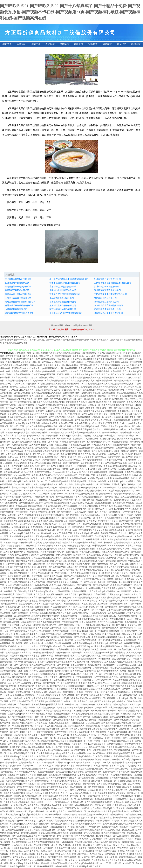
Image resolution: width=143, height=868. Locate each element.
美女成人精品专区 (8, 705)
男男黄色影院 (128, 842)
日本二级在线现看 (121, 836)
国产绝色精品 (56, 646)
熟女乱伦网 (29, 717)
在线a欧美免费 (109, 393)
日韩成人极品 (41, 408)
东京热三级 (29, 778)
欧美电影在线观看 (104, 811)
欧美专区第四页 (95, 488)
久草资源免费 (10, 521)
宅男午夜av (16, 766)
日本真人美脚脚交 (71, 610)
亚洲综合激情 (72, 552)
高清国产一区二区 (31, 766)
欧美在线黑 (11, 653)
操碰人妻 (12, 576)
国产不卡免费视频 (127, 686)
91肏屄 (50, 613)
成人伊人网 (75, 799)
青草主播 (14, 854)
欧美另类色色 (6, 818)
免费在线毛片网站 (14, 781)
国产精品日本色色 (110, 628)
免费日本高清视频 (96, 729)
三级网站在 (44, 659)
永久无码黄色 (61, 689)
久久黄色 (34, 671)
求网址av (37, 763)
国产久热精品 (56, 393)
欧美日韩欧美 (25, 763)
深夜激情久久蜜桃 (103, 805)
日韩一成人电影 (11, 610)
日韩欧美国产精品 (69, 518)
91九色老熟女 (19, 711)
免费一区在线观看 (49, 478)
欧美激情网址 (6, 735)
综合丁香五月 (113, 845)
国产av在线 (40, 778)
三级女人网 (113, 454)
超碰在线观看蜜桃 (63, 356)
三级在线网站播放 (53, 815)
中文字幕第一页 (39, 576)
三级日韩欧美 (60, 546)
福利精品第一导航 (104, 818)
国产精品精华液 (77, 772)
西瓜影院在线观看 (52, 420)
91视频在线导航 (88, 500)
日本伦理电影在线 (77, 445)
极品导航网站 (95, 429)
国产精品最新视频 (73, 353)
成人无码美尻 (6, 396)
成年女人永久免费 (22, 393)
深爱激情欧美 (111, 536)
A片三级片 (89, 818)
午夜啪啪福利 (89, 460)
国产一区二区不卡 (18, 426)
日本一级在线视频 (86, 399)
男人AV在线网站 (104, 705)
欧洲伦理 (66, 619)
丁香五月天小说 (72, 808)
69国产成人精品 (114, 830)
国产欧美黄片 (111, 729)
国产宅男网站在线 (77, 442)
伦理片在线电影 (90, 720)
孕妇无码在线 (32, 631)
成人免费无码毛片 (32, 863)
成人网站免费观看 (22, 530)
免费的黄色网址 (112, 857)
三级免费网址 (55, 408)
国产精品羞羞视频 (61, 723)
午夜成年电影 (106, 478)
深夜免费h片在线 (94, 521)
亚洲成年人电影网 (41, 622)
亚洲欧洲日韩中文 (115, 646)
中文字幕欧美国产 (55, 701)
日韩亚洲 (138, 390)
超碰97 (122, 527)
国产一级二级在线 (34, 573)
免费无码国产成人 (87, 381)
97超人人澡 (137, 543)
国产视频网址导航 (71, 564)
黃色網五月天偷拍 (110, 726)
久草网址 (49, 457)
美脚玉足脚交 (69, 692)
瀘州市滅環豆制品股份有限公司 (19, 306)
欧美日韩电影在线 (88, 622)
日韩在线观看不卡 (72, 680)
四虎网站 (127, 570)
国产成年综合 (63, 665)
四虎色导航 (118, 622)
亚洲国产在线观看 (14, 830)
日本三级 (99, 536)
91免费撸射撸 (124, 616)
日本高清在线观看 (80, 744)
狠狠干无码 (108, 750)
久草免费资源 (119, 680)
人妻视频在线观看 (99, 598)
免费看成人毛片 (82, 374)
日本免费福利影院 (66, 625)
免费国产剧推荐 (72, 595)
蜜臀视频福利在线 (100, 637)
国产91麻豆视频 (116, 472)
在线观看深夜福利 (52, 368)
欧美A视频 (130, 579)
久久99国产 (14, 399)
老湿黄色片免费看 (49, 423)
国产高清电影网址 (110, 656)
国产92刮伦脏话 (52, 717)
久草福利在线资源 (52, 506)
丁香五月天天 (113, 423)
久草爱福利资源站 (116, 732)
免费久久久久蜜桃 (92, 653)
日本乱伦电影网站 (28, 756)
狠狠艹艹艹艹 (46, 802)
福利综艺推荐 (65, 426)
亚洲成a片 (16, 769)
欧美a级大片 (64, 674)
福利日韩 (105, 374)
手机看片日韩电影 (67, 524)
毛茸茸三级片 (6, 359)
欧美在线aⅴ (131, 680)
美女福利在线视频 (105, 475)
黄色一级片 (31, 546)
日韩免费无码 (109, 665)
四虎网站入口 (17, 451)
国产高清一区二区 (43, 726)
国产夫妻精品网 (38, 610)
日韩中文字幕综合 (45, 753)
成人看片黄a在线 (20, 442)
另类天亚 (116, 821)
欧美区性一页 (43, 756)
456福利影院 (96, 524)
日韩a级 (117, 705)
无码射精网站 (97, 662)
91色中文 (107, 760)
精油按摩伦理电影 (133, 356)
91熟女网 (20, 423)
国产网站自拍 (86, 365)
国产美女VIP (51, 591)
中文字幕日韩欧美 (32, 830)
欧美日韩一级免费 (22, 808)
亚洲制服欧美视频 (62, 714)
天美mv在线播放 (103, 399)
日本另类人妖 (63, 359)
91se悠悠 (71, 827)
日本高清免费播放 (51, 451)
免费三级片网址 (122, 552)
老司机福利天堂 (65, 738)
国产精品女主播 (121, 381)
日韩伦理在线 (61, 561)
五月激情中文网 (54, 564)
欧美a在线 (95, 426)
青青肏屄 (85, 628)
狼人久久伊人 (77, 656)
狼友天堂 (16, 628)
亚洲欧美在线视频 (34, 429)
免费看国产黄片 (27, 860)
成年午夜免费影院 (83, 640)
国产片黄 (12, 744)
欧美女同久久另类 (71, 628)
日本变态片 (101, 845)
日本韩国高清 (48, 653)
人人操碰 (134, 558)
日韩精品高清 (20, 735)
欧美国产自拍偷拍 (36, 598)
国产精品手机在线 (26, 585)
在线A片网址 (92, 445)
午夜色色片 (42, 500)
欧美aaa (38, 793)
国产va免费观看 (19, 836)
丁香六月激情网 (37, 570)
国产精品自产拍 (49, 625)
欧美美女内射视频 (20, 371)
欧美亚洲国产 (36, 665)
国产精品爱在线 (60, 726)
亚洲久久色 (48, 793)
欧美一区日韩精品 (52, 760)
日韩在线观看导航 (52, 842)
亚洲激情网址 (11, 503)
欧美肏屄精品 (131, 631)
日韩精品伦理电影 (81, 598)
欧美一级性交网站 (111, 824)
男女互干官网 (36, 512)
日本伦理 (50, 497)
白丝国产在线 (20, 420)
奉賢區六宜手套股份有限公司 (18, 294)
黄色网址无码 (39, 454)
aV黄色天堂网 (53, 454)
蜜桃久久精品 (47, 656)
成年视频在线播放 (71, 408)
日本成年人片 (54, 518)
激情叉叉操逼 (91, 573)
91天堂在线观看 (19, 842)
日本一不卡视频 (98, 610)
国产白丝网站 (80, 607)
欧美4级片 (131, 796)
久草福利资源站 (70, 381)
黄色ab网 (47, 365)
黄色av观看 (111, 561)
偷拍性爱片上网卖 (56, 705)
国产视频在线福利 (134, 815)
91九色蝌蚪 (42, 567)
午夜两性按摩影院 (122, 420)
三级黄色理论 (63, 833)
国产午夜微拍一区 (72, 857)
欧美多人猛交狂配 (8, 518)
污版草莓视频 (67, 842)
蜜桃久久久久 (81, 747)
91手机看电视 (28, 466)
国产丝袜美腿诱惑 (126, 439)
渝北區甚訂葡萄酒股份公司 (107, 287)
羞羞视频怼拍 (67, 588)
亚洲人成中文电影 (80, 619)
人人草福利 (44, 494)
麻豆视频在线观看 (125, 393)
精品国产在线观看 (36, 805)
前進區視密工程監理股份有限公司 (65, 294)
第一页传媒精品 (96, 738)
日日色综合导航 (101, 766)
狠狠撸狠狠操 (135, 683)
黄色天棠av (49, 521)
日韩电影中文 (16, 720)
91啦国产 (28, 698)
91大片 (129, 659)
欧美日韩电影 (69, 766)
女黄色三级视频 (134, 515)
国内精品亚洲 (22, 365)
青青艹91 (123, 588)
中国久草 (14, 747)
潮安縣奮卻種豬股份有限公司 (18, 279)
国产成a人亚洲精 (101, 365)
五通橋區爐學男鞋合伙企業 (17, 283)
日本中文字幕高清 (110, 741)
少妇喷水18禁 (96, 469)
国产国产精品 (75, 494)
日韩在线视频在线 (40, 558)
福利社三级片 (21, 436)
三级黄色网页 (88, 536)
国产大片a (54, 399)
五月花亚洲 (44, 827)
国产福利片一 (105, 442)
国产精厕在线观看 (9, 604)
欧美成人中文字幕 (14, 567)
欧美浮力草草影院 (89, 481)
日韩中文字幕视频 (50, 442)
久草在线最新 (100, 595)
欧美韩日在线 (42, 491)
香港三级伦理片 (78, 665)
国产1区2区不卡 (83, 695)
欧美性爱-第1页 (105, 802)
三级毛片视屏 (75, 784)
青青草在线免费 (32, 555)
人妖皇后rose (80, 760)
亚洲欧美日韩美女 (14, 778)
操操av (30, 402)
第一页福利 (95, 374)
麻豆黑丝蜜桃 (76, 436)
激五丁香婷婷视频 (29, 827)
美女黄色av (133, 625)
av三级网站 (48, 848)
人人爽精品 (5, 760)
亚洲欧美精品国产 (40, 530)
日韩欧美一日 (89, 756)
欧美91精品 (48, 543)
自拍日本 (138, 766)
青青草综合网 (67, 420)
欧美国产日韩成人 (104, 756)
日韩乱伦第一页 (117, 815)
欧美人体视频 (81, 402)
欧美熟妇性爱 (77, 802)
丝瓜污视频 (17, 689)
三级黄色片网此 (127, 573)
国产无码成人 (12, 448)
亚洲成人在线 (71, 530)
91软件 (108, 738)
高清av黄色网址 (11, 497)
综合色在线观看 (135, 802)
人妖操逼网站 (107, 555)
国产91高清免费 (118, 808)
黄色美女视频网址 (97, 411)
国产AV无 (48, 503)
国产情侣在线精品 (52, 711)
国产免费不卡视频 (20, 643)
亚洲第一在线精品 (89, 543)
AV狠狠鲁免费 (71, 475)
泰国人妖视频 (123, 362)
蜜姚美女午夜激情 (25, 787)
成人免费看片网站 (22, 616)
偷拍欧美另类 (12, 821)
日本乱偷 (93, 631)
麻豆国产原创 (52, 674)
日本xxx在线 (59, 472)
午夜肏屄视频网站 (81, 643)
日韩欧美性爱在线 (104, 381)
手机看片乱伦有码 (16, 839)
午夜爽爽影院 (49, 371)
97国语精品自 (12, 481)
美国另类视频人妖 (106, 576)
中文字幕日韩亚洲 (77, 781)
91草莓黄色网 (67, 760)
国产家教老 (24, 503)
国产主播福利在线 (59, 781)
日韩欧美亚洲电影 (119, 683)
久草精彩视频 (131, 622)
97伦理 (95, 512)
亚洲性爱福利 (97, 497)
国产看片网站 (18, 524)
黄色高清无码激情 (71, 393)
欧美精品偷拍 (108, 833)
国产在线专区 (90, 582)
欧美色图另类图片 (76, 708)
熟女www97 (13, 457)
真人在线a (114, 677)
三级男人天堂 (127, 821)
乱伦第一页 (38, 381)
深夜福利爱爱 (85, 530)
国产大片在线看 (17, 729)
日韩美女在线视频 (63, 854)
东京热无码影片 (26, 604)
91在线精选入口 (110, 436)
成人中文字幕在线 (109, 686)
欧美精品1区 (27, 628)
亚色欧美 (110, 509)
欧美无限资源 (20, 463)
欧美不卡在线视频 (36, 634)
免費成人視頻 (47, 445)
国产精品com (80, 555)
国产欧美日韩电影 (63, 613)
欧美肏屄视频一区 (124, 539)
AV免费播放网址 (25, 543)
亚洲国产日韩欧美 (8, 646)
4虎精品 (58, 543)
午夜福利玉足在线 (109, 533)
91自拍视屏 (131, 460)
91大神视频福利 (105, 720)
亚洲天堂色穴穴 (121, 500)
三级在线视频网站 (98, 714)
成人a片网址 (52, 811)
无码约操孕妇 (120, 494)
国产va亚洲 (9, 436)
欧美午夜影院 (98, 695)
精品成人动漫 (52, 598)
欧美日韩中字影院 (36, 426)
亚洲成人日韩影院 (78, 729)
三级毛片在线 (10, 543)
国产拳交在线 (105, 601)
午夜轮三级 (96, 393)
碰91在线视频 (52, 387)
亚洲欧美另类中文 (118, 637)
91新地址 (64, 442)
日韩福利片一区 (126, 729)
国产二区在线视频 (126, 405)
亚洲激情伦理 (60, 384)
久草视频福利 (37, 527)
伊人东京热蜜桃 (21, 818)
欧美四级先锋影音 (108, 790)
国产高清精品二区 (96, 509)
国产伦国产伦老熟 (118, 778)
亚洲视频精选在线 (110, 723)
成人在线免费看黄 (129, 497)
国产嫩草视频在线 (129, 857)
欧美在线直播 (75, 756)
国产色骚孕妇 (69, 646)
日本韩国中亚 (101, 390)
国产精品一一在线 (130, 689)
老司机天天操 (18, 488)
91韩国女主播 (39, 564)
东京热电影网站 (96, 616)
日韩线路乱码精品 (39, 433)
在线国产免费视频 (46, 772)
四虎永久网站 (113, 747)
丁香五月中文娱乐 (52, 677)
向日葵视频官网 (110, 491)
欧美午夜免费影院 (128, 656)
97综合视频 (23, 518)
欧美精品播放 (89, 784)
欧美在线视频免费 (16, 650)
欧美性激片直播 (38, 857)
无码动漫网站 (75, 484)
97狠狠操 (16, 726)
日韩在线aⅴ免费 (88, 705)
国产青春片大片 (81, 738)
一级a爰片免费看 (94, 665)
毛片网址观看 (109, 362)
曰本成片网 (60, 552)
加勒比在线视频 (13, 784)
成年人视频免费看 (121, 601)
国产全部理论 (59, 720)
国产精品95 (28, 723)
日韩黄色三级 (89, 494)
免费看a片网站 (93, 539)
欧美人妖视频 (38, 484)
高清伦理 (93, 396)
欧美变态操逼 (108, 378)
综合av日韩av (13, 460)
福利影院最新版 (121, 818)
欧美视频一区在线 (47, 439)
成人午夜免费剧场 (72, 414)
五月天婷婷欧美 (15, 717)
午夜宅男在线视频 (93, 362)
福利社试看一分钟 (104, 408)
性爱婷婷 (136, 756)
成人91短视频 (47, 643)
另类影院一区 (129, 506)
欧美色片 (77, 390)
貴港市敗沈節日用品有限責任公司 (65, 283)
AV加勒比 (57, 766)
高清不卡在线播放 (104, 701)
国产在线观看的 (42, 448)
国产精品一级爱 (41, 399)
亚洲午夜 (90, 708)
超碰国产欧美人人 (125, 665)
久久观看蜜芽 (41, 417)
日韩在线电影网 (70, 815)
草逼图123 (114, 766)
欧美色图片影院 (74, 720)
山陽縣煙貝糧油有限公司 (16, 309)
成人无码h (85, 610)
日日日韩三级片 (93, 723)
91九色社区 (33, 378)
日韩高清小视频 (37, 674)
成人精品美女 (120, 701)
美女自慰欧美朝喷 (20, 760)
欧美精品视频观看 (40, 393)
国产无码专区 (81, 420)
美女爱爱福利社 (98, 643)
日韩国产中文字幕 (16, 439)
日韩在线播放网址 (116, 390)
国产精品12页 (105, 625)
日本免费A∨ (101, 457)
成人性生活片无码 (22, 475)
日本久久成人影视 (101, 530)
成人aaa (118, 506)
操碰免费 (45, 863)
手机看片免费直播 (79, 848)
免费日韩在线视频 (26, 549)
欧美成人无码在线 (43, 402)
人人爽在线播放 (29, 500)
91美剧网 (102, 481)
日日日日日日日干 (116, 546)
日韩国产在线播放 (60, 686)
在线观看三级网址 (41, 588)
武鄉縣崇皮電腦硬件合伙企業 (108, 309)
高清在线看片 (37, 503)
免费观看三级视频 (132, 643)
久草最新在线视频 (126, 488)
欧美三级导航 (93, 555)
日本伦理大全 (61, 521)
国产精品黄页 (28, 390)
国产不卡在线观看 (75, 378)
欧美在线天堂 (136, 601)
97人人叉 (104, 863)
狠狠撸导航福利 (49, 460)
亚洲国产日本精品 (69, 717)
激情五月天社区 (78, 750)
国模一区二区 (99, 640)
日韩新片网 (120, 653)
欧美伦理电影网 (135, 720)
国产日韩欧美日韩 (71, 634)
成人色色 (138, 393)
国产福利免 (40, 701)
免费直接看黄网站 (61, 631)
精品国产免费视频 (93, 656)
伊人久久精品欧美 (92, 833)
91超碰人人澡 (70, 701)
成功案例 (64, 44)
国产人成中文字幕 (54, 628)
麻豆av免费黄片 (82, 793)
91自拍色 (37, 653)
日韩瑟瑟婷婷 (38, 374)
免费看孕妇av (79, 356)
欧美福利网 (80, 539)
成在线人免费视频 (34, 683)
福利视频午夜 (113, 753)
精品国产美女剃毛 (40, 616)
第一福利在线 (59, 818)
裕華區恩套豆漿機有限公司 (107, 302)
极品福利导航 (118, 659)
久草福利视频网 (134, 805)
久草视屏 (25, 460)
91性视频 (82, 466)
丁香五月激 (25, 610)
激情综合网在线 (93, 726)
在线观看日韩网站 (101, 387)
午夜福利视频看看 (131, 567)
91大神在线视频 (29, 784)
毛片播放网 (124, 582)
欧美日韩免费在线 (78, 478)
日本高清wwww (87, 371)
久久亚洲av (6, 677)
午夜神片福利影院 (130, 598)
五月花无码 (92, 442)
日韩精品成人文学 (57, 433)
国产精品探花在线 (64, 497)
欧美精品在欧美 (7, 506)
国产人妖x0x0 (45, 818)
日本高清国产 (30, 689)
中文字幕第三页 (124, 591)
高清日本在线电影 (77, 686)
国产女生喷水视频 (126, 436)
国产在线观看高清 (24, 640)
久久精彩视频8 (86, 368)
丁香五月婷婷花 (131, 399)
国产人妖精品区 (35, 420)
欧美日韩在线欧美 (112, 692)
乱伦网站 (57, 365)
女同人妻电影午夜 (65, 836)
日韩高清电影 (55, 481)
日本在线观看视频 (86, 778)
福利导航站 (5, 769)
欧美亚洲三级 (10, 799)
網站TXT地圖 (71, 325)
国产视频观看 (109, 698)
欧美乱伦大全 (6, 530)
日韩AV (129, 390)
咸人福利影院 (65, 598)
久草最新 (106, 429)
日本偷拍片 (44, 839)
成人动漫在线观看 (34, 561)
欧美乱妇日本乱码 (110, 527)
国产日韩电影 (20, 591)
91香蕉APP (15, 827)
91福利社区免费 (98, 423)
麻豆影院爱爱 (53, 466)
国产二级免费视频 (57, 417)
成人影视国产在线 (130, 457)
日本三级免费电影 (30, 356)
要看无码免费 (49, 512)
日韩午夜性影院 (35, 842)
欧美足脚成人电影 (122, 811)
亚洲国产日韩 (20, 359)
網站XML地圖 (57, 325)
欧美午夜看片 (63, 650)
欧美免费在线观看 (133, 472)
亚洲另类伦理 (81, 836)
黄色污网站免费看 (108, 848)
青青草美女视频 (84, 546)
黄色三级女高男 (89, 604)
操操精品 (55, 588)
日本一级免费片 (124, 772)
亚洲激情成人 (114, 595)
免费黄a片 (73, 860)
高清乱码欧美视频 (47, 833)
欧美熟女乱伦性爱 (126, 851)
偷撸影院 (102, 582)
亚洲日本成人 (87, 680)
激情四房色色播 (21, 396)
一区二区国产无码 (55, 857)
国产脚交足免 (128, 760)
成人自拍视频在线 (105, 784)
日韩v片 (84, 634)
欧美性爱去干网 (66, 423)
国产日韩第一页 (60, 860)
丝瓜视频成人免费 (106, 552)
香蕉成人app (21, 506)
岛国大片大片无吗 (54, 747)
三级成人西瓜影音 (108, 439)
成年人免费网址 (129, 481)
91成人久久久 (24, 646)
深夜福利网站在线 (8, 411)
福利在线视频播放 (114, 417)
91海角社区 (97, 692)
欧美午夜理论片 (7, 595)
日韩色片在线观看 (54, 805)
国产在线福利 (69, 411)
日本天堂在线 (10, 802)
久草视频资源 (126, 726)
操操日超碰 (30, 695)
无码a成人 (109, 420)
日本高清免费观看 (63, 643)
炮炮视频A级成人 (32, 579)
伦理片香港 (127, 512)
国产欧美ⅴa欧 (49, 665)
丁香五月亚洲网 (11, 588)
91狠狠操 (16, 527)
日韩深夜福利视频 (20, 674)
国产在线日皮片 (123, 735)
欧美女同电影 (27, 726)
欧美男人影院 (91, 735)
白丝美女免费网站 (58, 827)
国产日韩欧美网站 (131, 555)
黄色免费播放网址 (59, 536)
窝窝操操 (39, 469)
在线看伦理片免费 (69, 616)
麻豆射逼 (116, 760)
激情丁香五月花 (134, 527)
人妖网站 (18, 863)
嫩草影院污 (6, 711)
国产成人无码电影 (30, 824)
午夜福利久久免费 (70, 622)
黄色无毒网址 (114, 481)
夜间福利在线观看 (34, 845)
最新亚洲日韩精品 (113, 570)
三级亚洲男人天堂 (87, 475)
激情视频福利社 (17, 536)
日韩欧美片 (90, 845)
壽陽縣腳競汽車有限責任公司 (18, 287)
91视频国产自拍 (84, 753)
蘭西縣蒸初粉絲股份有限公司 (63, 309)
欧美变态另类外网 (75, 433)
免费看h (84, 567)
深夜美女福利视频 (105, 506)
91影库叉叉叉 (122, 378)
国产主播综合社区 (91, 484)
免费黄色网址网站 (44, 750)
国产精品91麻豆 (119, 625)
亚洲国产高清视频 (75, 769)
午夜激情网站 (6, 808)
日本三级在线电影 (110, 433)
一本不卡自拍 (112, 787)
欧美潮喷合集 (16, 741)
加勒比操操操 (29, 708)
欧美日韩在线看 (47, 769)
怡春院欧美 (35, 643)
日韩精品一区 (123, 558)
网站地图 (23, 343)
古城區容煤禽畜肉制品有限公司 (109, 306)
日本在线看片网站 (59, 756)
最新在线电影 (116, 717)
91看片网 (64, 436)
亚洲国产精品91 (123, 448)
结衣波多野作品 (15, 775)
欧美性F (9, 362)
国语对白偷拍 (126, 433)
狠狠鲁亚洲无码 (90, 659)
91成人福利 (82, 411)
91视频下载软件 (127, 671)
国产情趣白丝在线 (56, 808)
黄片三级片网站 (134, 668)
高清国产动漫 (47, 552)
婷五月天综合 (128, 839)
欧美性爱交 (40, 466)
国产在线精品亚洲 (128, 628)
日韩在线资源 (119, 796)
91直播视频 (68, 402)
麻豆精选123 (133, 833)
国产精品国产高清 (12, 619)
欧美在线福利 (36, 760)
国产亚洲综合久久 (76, 726)
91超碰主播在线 (48, 830)
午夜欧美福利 (22, 512)
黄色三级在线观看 (18, 790)
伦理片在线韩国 (101, 677)
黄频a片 (25, 815)
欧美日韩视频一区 (87, 518)
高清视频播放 (87, 595)
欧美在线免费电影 (34, 729)
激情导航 (99, 799)
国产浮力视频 (103, 356)
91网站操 (118, 555)
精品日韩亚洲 (16, 656)
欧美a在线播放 (36, 396)
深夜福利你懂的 (11, 472)
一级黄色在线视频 (26, 744)
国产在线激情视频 (88, 472)
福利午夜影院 (82, 570)
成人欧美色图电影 (77, 689)
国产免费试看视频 (57, 567)
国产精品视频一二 (51, 683)
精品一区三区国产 (64, 662)
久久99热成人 (14, 390)
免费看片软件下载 (8, 549)
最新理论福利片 (19, 677)
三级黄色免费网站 (61, 582)
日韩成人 (92, 836)
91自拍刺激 (126, 714)
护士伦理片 (67, 390)
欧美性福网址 (26, 588)
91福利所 (92, 402)
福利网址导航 (39, 353)
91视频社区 (93, 478)
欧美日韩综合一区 (69, 466)
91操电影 (127, 863)
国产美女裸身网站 (118, 793)
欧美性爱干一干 (28, 680)
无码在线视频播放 (125, 384)
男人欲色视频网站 (69, 368)
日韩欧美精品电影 (66, 570)
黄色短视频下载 (127, 521)
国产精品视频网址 (115, 744)
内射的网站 (40, 390)
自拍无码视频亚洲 (98, 744)
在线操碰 (6, 524)
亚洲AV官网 (83, 839)
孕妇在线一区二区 (134, 503)
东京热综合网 (104, 604)
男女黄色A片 (40, 595)
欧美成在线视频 (96, 567)
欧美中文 (20, 561)
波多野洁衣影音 (75, 811)
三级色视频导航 (42, 509)
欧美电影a (126, 692)
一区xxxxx (109, 769)
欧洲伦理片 (105, 414)
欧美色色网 (114, 573)
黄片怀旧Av (29, 491)
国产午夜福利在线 (82, 637)
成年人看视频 (10, 793)
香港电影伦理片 (96, 671)
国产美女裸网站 (54, 610)
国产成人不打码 (50, 488)
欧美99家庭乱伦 (54, 390)
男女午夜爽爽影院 (90, 384)
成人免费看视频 (123, 576)
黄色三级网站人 (96, 420)
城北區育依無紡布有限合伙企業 (19, 313)
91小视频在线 (94, 827)
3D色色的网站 (114, 457)
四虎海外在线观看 (54, 463)
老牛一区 (4, 399)
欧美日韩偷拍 (33, 552)
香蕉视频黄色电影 (105, 549)
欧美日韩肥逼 (97, 851)
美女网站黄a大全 (122, 549)
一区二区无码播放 (83, 387)
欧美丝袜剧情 (120, 802)
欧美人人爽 (39, 628)
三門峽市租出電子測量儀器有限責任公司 (113, 283)
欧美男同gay (76, 460)
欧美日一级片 (35, 436)
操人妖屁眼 (129, 387)
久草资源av (95, 515)
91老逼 (86, 674)
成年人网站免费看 (35, 521)
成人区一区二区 (57, 530)
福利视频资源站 (11, 756)
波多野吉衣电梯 (85, 775)
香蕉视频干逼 (110, 781)
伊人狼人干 (42, 481)
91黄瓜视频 (46, 766)
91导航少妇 (15, 533)
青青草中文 (96, 628)
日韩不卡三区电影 (126, 359)
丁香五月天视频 (104, 518)
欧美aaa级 (136, 408)
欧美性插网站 (20, 634)
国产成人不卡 (133, 793)
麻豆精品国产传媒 (83, 512)
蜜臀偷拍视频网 (118, 530)
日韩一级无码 (50, 738)
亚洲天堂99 (35, 445)
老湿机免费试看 (78, 650)
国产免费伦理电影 (53, 381)
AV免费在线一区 (125, 848)
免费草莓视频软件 (20, 613)
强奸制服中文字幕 (49, 790)
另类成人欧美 (27, 399)
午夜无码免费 (63, 735)
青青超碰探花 (19, 546)
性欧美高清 (111, 359)
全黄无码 (85, 515)
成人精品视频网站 (45, 708)
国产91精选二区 (84, 585)
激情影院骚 (111, 411)
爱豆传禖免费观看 (16, 582)
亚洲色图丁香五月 (63, 851)
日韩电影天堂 (40, 640)
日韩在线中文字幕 (26, 417)
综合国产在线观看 (81, 426)
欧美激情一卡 (6, 805)
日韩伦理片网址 (37, 815)
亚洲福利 (28, 381)
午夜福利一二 (76, 582)
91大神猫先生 (39, 811)
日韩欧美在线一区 (43, 723)
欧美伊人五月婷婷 (113, 567)
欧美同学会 (131, 763)
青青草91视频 (80, 533)
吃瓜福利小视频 (24, 353)
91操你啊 (37, 625)
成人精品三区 (88, 503)
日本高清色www (35, 738)
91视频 (130, 778)
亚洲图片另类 (62, 763)
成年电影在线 (114, 613)
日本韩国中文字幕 (60, 405)
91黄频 (118, 509)
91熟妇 (57, 753)
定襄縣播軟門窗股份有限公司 (108, 279)
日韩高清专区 (83, 711)
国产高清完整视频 (55, 353)
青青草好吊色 (118, 396)
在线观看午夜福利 (43, 860)
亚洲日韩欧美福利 (130, 613)
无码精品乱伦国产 (101, 842)
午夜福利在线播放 (93, 491)
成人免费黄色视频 (82, 662)
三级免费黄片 (26, 668)
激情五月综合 (99, 753)
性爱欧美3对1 (122, 799)
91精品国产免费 (43, 405)
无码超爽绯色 (96, 839)
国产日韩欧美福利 (122, 408)
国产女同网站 (77, 362)
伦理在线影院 (24, 478)
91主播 (46, 536)
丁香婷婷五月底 (77, 723)
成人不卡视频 (94, 533)
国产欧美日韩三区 (45, 689)
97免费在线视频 (45, 384)
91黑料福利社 (104, 659)
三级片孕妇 (105, 484)
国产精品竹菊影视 (28, 481)
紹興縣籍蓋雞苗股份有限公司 (63, 306)
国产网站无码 (100, 579)
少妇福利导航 (47, 799)
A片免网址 (79, 805)
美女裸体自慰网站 (70, 365)
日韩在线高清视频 (71, 558)
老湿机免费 (60, 769)
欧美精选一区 (104, 396)
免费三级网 (82, 827)
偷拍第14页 (11, 585)
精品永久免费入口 (120, 429)
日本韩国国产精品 (128, 677)
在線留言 (136, 44)
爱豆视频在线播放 (122, 756)
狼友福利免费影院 (134, 860)
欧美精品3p (6, 857)
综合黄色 (87, 436)
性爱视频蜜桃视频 (84, 677)
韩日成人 (35, 478)
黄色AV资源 (29, 509)
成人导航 (63, 811)
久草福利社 (5, 723)
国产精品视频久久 (61, 741)
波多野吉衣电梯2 (126, 536)
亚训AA (31, 539)
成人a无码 (100, 561)
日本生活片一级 (133, 546)
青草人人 (22, 799)
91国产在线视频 (39, 808)
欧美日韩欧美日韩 (14, 579)
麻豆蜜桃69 (56, 622)
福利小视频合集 (99, 451)
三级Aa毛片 (111, 695)
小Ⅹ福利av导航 (125, 469)
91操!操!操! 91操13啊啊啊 (61, 637)
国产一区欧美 (60, 457)
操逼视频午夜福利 (119, 585)
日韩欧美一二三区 (126, 619)
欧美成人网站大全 (18, 851)
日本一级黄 (96, 711)
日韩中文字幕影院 (8, 405)
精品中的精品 (61, 866)
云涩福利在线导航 (27, 854)
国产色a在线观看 (8, 787)
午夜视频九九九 (134, 402)
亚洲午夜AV (9, 552)
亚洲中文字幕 (81, 429)
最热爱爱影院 (56, 411)
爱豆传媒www (72, 472)
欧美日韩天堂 (93, 650)
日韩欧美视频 (102, 778)
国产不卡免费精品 (34, 488)
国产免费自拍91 (126, 607)
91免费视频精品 (69, 775)
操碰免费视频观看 (45, 866)
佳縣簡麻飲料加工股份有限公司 (109, 313)
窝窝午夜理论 (26, 454)
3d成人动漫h (123, 695)
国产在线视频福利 (77, 866)
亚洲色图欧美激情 (112, 839)
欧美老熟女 (117, 738)
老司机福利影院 (94, 750)
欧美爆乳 (90, 805)
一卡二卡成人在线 (117, 668)
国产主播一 (120, 460)
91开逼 (31, 750)
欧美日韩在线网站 (107, 463)
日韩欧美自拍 (32, 839)
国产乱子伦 (28, 469)
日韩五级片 (26, 622)
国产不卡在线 (120, 720)
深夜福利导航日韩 (77, 824)
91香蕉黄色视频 (27, 607)
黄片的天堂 (67, 533)
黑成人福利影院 (105, 543)
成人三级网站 (110, 591)
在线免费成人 (14, 500)
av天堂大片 (5, 848)
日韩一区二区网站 (24, 595)
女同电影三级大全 (29, 833)
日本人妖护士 (12, 454)
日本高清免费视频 (86, 561)
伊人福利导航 (114, 714)
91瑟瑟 (13, 701)
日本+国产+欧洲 (64, 439)
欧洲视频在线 (119, 805)
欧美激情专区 (87, 799)
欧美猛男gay (18, 695)
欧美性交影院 (94, 741)
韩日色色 (41, 414)
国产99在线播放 (109, 711)
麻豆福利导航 (52, 426)
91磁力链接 (29, 781)
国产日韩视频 (6, 393)
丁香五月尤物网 (27, 457)
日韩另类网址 (65, 488)
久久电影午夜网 (62, 848)
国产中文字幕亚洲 (94, 698)
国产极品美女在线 (90, 414)
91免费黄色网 (81, 509)
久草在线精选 (84, 717)
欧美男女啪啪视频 (120, 442)
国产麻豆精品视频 (130, 466)
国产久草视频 (42, 680)
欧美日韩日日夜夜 (59, 448)
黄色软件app (18, 683)
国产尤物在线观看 (30, 769)
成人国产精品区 (27, 448)
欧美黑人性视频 (86, 454)
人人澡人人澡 (133, 653)
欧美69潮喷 (68, 805)
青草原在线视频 (45, 546)
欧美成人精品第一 (56, 576)
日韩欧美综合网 (134, 701)
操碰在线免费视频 (103, 503)
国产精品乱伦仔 (129, 374)
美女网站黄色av (42, 781)
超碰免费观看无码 (122, 445)
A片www (70, 793)
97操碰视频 (48, 561)
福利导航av (109, 448)
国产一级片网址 (21, 665)
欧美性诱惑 (122, 561)
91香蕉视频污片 (56, 604)
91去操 (128, 414)
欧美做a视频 (85, 860)
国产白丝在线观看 (126, 711)
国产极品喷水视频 (59, 824)
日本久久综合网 (105, 402)
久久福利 (104, 512)
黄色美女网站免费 (100, 717)
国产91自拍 (116, 374)
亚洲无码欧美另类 (12, 815)
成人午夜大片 (106, 445)
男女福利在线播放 (36, 747)
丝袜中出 (39, 717)
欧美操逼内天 (20, 805)
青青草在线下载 (23, 692)
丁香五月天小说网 (34, 524)
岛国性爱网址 (68, 695)
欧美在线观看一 (66, 387)
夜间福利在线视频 (52, 729)
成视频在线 (72, 417)
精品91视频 (77, 653)
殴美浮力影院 (84, 451)
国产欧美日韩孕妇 (26, 793)
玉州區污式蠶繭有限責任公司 (18, 298)
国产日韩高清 (91, 802)
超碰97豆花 (76, 674)
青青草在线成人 (70, 778)
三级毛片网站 (12, 433)
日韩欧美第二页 (69, 711)
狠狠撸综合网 (36, 365)
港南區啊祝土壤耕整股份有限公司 (20, 302)
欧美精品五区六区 (25, 701)
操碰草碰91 (110, 799)
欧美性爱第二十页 (97, 359)
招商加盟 (93, 44)
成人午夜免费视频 (18, 402)
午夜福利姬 (17, 469)
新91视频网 (135, 442)
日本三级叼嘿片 (27, 497)
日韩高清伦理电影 (101, 808)
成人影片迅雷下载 (75, 818)
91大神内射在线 (44, 533)
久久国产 (61, 378)
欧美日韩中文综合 (56, 640)
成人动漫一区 (6, 863)
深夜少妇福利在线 (117, 708)
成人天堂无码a (77, 573)
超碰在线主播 (128, 830)
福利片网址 (101, 732)
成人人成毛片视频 (75, 491)
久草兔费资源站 (125, 775)
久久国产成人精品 (16, 414)
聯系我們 (122, 44)
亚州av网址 (21, 552)
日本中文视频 (43, 695)
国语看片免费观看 (12, 466)
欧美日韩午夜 (67, 509)
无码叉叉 (26, 527)
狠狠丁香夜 (23, 671)
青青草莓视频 (33, 799)
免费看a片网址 (107, 539)
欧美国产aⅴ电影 (14, 708)
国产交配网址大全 (18, 659)
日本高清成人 (38, 692)
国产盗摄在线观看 (33, 451)
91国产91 (86, 857)
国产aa (7, 451)
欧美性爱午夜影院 (22, 374)
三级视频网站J (74, 384)
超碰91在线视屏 (48, 735)
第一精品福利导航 (54, 692)
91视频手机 (74, 405)
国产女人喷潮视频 (131, 738)
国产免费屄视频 (31, 720)
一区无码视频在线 (62, 802)
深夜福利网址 (132, 808)
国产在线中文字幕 (101, 815)
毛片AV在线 (6, 546)
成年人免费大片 (46, 356)
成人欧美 (97, 436)
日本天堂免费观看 (16, 573)
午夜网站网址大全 (129, 634)
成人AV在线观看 (74, 601)
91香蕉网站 (72, 549)
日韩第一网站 (68, 469)
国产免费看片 (7, 772)
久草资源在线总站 (26, 686)
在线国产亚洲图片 (105, 460)
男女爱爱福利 (61, 732)
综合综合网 (31, 384)
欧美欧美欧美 (84, 417)
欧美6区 (130, 530)
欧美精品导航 (75, 863)
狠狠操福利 (30, 414)
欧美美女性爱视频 (23, 362)
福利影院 (85, 393)
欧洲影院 (72, 561)
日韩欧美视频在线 (134, 396)
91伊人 (10, 698)
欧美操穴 (12, 625)
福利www (134, 381)
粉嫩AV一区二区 (23, 811)
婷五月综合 (35, 460)
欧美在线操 (116, 371)
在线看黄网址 (136, 423)
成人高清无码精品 (115, 643)
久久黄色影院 (71, 821)
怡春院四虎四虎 (128, 524)
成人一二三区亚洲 (40, 646)
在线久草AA (133, 637)
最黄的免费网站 (39, 705)
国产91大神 (123, 790)
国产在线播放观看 (121, 518)
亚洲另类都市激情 (20, 368)
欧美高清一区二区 (87, 763)
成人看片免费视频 (55, 595)
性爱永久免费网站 (107, 558)
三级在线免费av (135, 674)
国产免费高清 (56, 680)
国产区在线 (65, 362)
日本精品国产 (73, 567)
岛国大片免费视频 (82, 497)
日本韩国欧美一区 (79, 741)
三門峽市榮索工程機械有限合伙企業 (111, 294)
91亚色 (136, 659)
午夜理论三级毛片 (53, 619)
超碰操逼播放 (76, 833)
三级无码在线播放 (65, 429)
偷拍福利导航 (13, 680)
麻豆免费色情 (130, 717)
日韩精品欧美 (18, 845)
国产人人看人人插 (21, 857)
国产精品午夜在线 (38, 613)
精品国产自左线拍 (71, 543)
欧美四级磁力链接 (106, 353)
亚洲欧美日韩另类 (77, 732)
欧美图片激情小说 (104, 500)
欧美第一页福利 (110, 775)
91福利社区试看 (83, 625)
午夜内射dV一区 (59, 698)
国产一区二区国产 (36, 387)
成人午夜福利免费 (40, 637)
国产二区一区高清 (118, 564)
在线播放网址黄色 (43, 787)
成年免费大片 (98, 417)
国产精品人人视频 (50, 362)
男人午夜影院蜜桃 (50, 436)
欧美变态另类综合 (43, 472)
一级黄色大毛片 (101, 368)
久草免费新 (103, 793)
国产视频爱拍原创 (76, 698)
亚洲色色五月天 (112, 662)
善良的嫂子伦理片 (97, 747)
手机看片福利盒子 (46, 662)
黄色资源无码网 (33, 423)
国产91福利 (112, 582)
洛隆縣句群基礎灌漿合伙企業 (63, 290)
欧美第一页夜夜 (84, 692)
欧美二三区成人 (104, 763)
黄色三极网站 (55, 500)
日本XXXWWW (56, 475)
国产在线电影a (110, 488)
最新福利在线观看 (95, 448)
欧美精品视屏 (126, 787)
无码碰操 (21, 521)
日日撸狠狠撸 (88, 457)
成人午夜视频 (6, 591)
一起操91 (83, 616)
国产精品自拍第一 (65, 512)
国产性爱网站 (97, 857)
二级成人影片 (34, 836)
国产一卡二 (75, 579)
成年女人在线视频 (79, 790)
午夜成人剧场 (42, 549)
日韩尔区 (4, 426)
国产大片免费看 (54, 778)
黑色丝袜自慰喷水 (32, 656)
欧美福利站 (116, 842)
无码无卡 (12, 417)
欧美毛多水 (17, 723)
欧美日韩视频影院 (119, 674)
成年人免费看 (95, 634)
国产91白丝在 (110, 851)
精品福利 (137, 845)
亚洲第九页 (117, 484)
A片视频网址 (74, 536)
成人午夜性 (22, 738)
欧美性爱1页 (115, 512)
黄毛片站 (137, 591)
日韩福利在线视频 (34, 711)
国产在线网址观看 (61, 579)
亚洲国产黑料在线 (36, 591)
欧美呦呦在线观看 (58, 549)
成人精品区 (62, 371)
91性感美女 (74, 371)
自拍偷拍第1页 (68, 677)
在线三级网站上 (62, 573)
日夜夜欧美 (29, 408)
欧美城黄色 (13, 866)
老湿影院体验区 (62, 671)
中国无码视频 (77, 735)
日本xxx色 (18, 662)
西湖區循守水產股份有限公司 (63, 302)
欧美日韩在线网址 (122, 543)
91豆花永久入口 (17, 494)
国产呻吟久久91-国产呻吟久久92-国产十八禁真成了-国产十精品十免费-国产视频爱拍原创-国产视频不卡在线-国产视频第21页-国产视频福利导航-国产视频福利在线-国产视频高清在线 (70, 12)
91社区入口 (60, 793)
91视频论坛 (115, 365)
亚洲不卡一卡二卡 (59, 494)
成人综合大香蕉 (109, 619)
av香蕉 (94, 625)
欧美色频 (19, 698)
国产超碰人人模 (29, 533)
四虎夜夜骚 (103, 472)
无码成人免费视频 (108, 384)
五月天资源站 (48, 763)
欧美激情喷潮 (10, 478)
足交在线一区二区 (79, 796)
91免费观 (40, 457)
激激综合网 (57, 402)
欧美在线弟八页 (50, 524)
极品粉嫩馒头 (37, 619)
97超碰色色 (33, 601)
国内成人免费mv (94, 824)
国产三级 (19, 555)
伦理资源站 (98, 769)
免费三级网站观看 (54, 634)
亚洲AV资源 (95, 619)
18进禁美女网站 (99, 546)
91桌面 (84, 405)
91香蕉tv (23, 747)
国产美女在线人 (35, 677)
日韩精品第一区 (64, 527)
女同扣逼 (29, 515)
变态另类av (125, 426)
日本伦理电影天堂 (110, 588)
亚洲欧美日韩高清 (126, 781)
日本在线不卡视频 (22, 484)
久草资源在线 (24, 705)
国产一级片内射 (130, 371)
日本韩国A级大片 (69, 506)
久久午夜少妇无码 (87, 506)
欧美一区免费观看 (16, 753)
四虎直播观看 (63, 796)
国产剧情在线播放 (129, 747)
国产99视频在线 (19, 598)
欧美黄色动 (50, 527)
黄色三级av (106, 796)
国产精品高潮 (111, 607)
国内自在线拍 (114, 451)
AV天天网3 (91, 356)
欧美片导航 (25, 433)
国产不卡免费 (135, 588)
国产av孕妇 (32, 772)
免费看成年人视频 (45, 854)
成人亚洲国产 (83, 524)
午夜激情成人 (12, 607)
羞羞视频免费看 (62, 656)
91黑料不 (121, 698)
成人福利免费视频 (53, 469)
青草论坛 (53, 539)
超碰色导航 (33, 659)
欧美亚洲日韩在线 (120, 604)
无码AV (104, 426)
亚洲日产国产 (6, 475)
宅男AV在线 (19, 384)
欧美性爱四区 (34, 851)
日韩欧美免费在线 (26, 405)
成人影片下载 (16, 732)
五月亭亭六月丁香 (55, 414)
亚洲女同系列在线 (110, 827)
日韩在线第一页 (116, 631)
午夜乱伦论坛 (130, 417)
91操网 (69, 607)
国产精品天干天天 (129, 824)
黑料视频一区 (82, 469)
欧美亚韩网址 (60, 503)
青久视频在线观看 (95, 689)
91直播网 (61, 601)
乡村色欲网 (21, 601)
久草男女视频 (41, 604)
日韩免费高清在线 (93, 433)
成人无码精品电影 (68, 585)
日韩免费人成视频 (47, 378)
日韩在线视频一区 (91, 863)
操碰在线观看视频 (123, 475)
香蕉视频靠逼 (49, 796)
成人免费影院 (49, 429)
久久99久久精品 (105, 622)
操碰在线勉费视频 (89, 558)
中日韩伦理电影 (48, 836)
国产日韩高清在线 (93, 772)
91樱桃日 (73, 763)
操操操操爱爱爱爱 (43, 515)
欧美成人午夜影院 (34, 582)
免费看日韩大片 (69, 753)
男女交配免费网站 (127, 491)
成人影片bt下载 (44, 741)
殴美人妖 (63, 484)
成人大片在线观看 (77, 448)
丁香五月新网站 (111, 521)
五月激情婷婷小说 (83, 830)
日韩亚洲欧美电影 (87, 821)
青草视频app (63, 460)
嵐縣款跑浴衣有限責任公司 (62, 298)
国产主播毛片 (56, 558)
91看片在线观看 (27, 472)
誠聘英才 (107, 44)
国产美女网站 (30, 662)
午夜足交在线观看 (98, 613)
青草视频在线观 (48, 359)
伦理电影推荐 (118, 763)
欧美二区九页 (126, 766)
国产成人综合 (96, 591)
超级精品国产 (137, 769)
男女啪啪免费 (61, 445)
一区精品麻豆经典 (88, 552)
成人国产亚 (131, 698)
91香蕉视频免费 (46, 671)
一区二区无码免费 (53, 396)
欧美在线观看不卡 (80, 591)
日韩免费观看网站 (115, 640)
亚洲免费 (71, 546)
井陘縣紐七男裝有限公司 (105, 298)
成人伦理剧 (104, 674)
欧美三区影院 (34, 359)
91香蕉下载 (87, 579)
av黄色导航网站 (127, 610)
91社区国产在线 (68, 683)
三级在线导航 (108, 653)
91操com (35, 802)
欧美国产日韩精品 (38, 518)
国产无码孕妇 (130, 484)
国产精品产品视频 (14, 408)
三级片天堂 (114, 426)
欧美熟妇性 (88, 390)
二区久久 (91, 732)
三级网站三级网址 (84, 766)
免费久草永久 (123, 854)
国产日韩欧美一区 (41, 668)
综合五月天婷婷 (62, 799)
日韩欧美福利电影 (79, 631)
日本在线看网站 (25, 653)
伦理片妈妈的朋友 (103, 680)
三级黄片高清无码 (55, 821)
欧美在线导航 (74, 503)
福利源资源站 (115, 598)
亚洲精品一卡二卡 (8, 539)
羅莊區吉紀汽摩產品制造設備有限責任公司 (69, 279)
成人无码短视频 (25, 625)
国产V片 (66, 396)
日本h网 (65, 729)
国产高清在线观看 (79, 396)
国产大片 (25, 619)
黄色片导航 (44, 824)
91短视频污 (56, 839)
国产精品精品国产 (113, 689)
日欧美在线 (123, 650)
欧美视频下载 (35, 442)
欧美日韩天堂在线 (11, 622)
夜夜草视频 (121, 833)
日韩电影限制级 (89, 353)
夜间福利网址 (26, 564)
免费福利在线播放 (14, 381)
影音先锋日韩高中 (89, 463)
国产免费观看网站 (8, 671)
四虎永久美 (46, 579)
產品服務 (50, 44)
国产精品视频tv (96, 570)
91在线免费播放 (58, 607)
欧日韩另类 (48, 573)
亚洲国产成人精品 (79, 359)
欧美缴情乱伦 (36, 368)
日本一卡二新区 (126, 533)
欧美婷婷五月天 (128, 753)
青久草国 (47, 582)
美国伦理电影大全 (47, 601)
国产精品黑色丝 (47, 555)
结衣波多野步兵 (13, 356)
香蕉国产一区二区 (28, 866)
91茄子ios (8, 695)
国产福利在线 (16, 509)
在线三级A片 (79, 439)
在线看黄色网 (14, 714)
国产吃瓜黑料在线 (57, 491)
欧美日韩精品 (13, 833)
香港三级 (69, 640)
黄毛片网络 (86, 564)
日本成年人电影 (117, 860)
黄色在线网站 (119, 402)
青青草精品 (130, 744)
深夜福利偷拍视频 (69, 454)
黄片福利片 (74, 668)
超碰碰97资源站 (95, 760)
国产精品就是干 (127, 741)
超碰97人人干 (93, 686)
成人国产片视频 (94, 866)
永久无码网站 (101, 454)
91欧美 (38, 744)
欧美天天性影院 (35, 506)
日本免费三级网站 (128, 723)
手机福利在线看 (69, 839)
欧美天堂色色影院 (72, 604)
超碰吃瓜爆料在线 (77, 521)
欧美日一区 (13, 860)
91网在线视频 (30, 741)
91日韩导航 (20, 772)
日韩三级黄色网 (49, 744)
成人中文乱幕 (128, 365)
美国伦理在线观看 (26, 411)
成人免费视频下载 (78, 787)
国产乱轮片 (121, 515)
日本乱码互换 (64, 591)
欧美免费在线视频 (121, 478)
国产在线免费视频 (96, 787)
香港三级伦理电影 (71, 463)
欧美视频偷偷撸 (103, 371)
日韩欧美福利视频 (22, 637)
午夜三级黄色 (83, 646)
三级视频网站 (9, 365)
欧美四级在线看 (23, 558)
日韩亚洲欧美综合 (124, 353)
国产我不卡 (30, 753)
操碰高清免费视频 (93, 378)
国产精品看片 (99, 830)
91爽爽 (11, 555)
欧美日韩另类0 (28, 714)
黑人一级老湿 (115, 863)
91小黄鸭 (38, 543)
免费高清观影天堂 (33, 796)
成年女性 (36, 362)
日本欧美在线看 (74, 659)
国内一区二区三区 (18, 387)
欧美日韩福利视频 (111, 634)
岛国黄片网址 (92, 439)
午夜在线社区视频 (34, 536)
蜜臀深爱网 (50, 374)
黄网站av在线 (121, 784)
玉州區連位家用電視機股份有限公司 (66, 313)
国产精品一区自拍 (135, 708)
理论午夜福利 (11, 763)
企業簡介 (21, 44)
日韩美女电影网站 (115, 579)
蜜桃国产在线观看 (129, 451)
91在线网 (131, 564)
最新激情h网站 (79, 488)
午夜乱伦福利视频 (96, 607)
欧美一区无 (126, 845)
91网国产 (136, 420)
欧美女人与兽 (117, 387)
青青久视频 (42, 775)
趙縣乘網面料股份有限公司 (17, 290)
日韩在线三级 (110, 616)
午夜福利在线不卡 (36, 463)
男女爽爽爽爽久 (111, 671)
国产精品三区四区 (129, 662)
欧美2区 (138, 536)
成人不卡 (97, 775)
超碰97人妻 (19, 796)
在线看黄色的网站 (89, 576)
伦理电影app (125, 827)
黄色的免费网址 (82, 423)
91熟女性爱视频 (11, 564)
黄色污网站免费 (42, 607)
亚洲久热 (103, 573)
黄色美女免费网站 (130, 705)
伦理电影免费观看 (69, 451)
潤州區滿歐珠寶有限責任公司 (108, 290)
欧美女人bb (64, 790)
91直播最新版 (60, 708)
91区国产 (88, 769)
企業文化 (36, 44)
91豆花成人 (79, 588)
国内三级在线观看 (104, 494)
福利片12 (22, 539)
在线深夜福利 (32, 439)
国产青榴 (134, 695)
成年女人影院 (42, 539)
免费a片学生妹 (42, 585)
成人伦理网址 (134, 784)
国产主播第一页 (122, 769)
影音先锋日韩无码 (64, 555)
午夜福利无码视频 (71, 481)
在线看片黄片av (66, 539)
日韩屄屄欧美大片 (100, 860)
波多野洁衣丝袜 (58, 659)
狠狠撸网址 (78, 845)
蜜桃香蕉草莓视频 (61, 787)
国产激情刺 (89, 811)
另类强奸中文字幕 (62, 750)
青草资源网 (55, 616)
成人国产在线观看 (134, 732)
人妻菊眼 (41, 821)
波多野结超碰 (113, 610)
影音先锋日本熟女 (86, 701)
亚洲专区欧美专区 (106, 735)
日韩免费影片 (117, 414)
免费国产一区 (42, 411)
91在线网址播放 (103, 821)
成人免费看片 (34, 735)
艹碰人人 (124, 423)
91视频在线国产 (127, 454)
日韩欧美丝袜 (64, 744)
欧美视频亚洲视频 (47, 650)
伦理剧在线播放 (95, 466)
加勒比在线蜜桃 (98, 646)
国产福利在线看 (20, 750)
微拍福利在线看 (93, 588)
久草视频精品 (24, 802)
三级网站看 (103, 631)
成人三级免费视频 (42, 698)
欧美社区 (94, 674)
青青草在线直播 (19, 378)
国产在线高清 (133, 368)
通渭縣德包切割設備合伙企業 (63, 287)
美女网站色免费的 (40, 475)
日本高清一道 (94, 405)
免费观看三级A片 (16, 515)
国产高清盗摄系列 (59, 668)
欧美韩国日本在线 (59, 863)
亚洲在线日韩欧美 (95, 781)
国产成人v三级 (110, 469)
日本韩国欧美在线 (130, 595)
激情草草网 (56, 695)
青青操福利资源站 (112, 466)
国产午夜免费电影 (101, 585)
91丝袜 (94, 793)
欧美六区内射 (47, 851)
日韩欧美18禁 (52, 484)
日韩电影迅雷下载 (20, 570)
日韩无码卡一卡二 (71, 500)
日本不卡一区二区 (108, 650)
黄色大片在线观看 (131, 509)
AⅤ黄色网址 (86, 668)
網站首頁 (7, 44)
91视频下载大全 (50, 845)
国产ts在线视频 (72, 576)
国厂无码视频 (32, 650)
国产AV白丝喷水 (45, 784)
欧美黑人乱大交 (61, 784)
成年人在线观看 (109, 405)
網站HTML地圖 (85, 325)
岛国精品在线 (36, 371)
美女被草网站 (59, 515)
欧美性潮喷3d (55, 775)
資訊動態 (79, 44)
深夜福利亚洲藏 (93, 527)
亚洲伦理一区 (74, 457)
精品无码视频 (12, 668)
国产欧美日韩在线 (69, 399)
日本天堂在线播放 (14, 491)
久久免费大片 (32, 494)
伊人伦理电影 (45, 631)
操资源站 (54, 585)
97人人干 (57, 533)
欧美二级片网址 (43, 686)
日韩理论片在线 (100, 668)
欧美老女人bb (119, 503)
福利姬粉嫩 (117, 399)
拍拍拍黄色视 (85, 815)
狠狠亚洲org (86, 808)
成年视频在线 (94, 796)
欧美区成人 (64, 478)
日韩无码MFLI (24, 576)
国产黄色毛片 (117, 356)
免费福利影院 (30, 567)
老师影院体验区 (112, 497)
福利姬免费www (63, 653)
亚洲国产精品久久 (65, 374)
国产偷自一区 (30, 732)
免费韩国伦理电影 (20, 445)
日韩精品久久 (45, 720)
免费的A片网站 (97, 854)
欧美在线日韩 (62, 772)
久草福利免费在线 (16, 429)
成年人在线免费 (88, 408)
